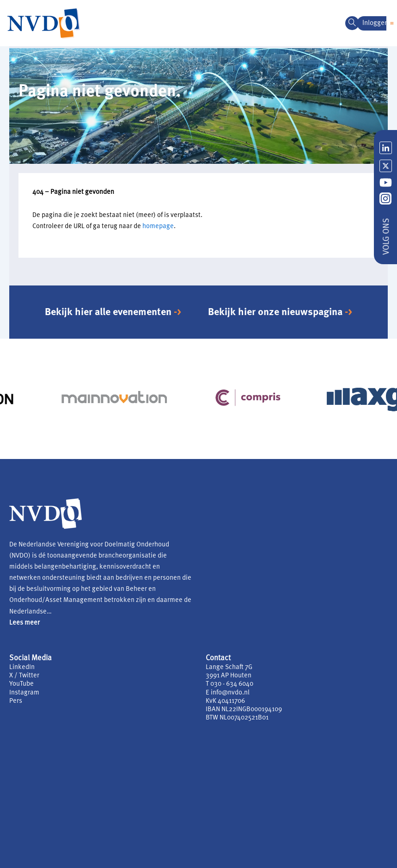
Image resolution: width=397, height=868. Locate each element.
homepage (158, 226)
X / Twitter (24, 676)
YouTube (21, 684)
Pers (16, 701)
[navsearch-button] (352, 23)
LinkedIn (22, 667)
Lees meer (24, 623)
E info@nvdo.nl (228, 693)
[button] (392, 23)
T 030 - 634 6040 (229, 684)
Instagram (24, 693)
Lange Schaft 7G (229, 667)
